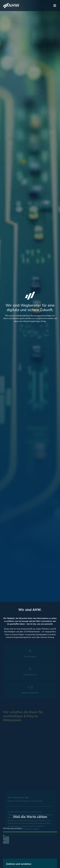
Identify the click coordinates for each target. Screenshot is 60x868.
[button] (55, 6)
